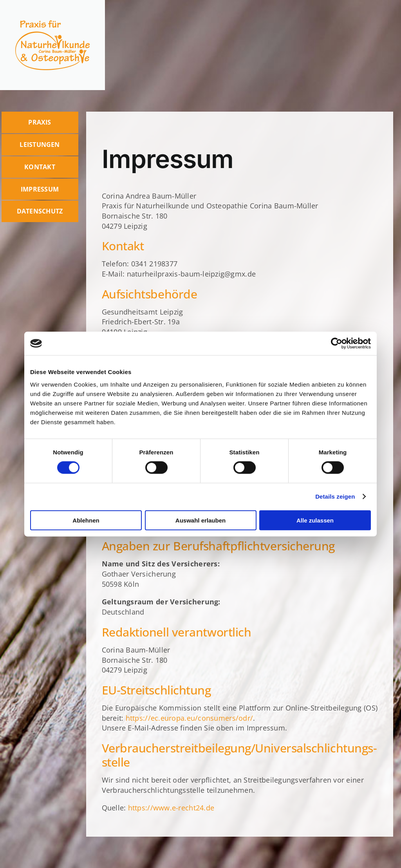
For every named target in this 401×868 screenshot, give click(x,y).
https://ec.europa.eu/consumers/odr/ (189, 718)
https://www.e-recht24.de (171, 808)
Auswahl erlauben (200, 520)
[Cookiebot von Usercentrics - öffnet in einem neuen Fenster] (337, 344)
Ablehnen (86, 520)
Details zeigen (335, 496)
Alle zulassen (315, 520)
